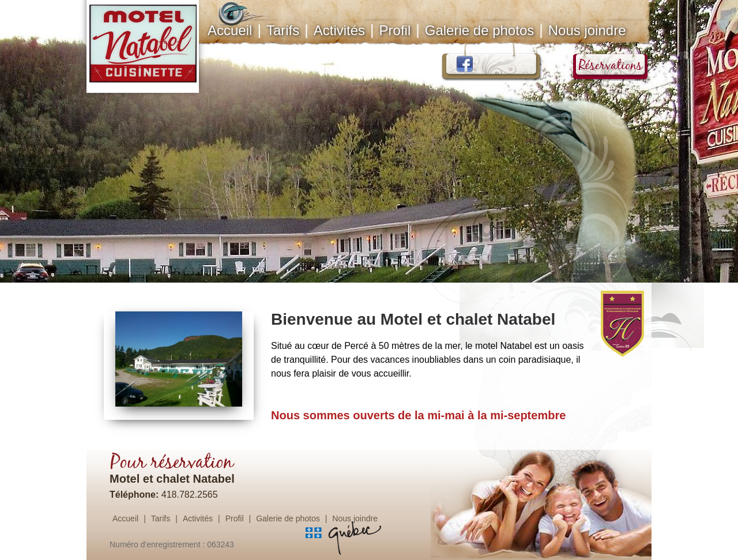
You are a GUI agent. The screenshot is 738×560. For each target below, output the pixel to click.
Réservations (615, 65)
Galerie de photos (479, 30)
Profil (395, 30)
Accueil (231, 29)
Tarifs (283, 30)
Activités (339, 30)
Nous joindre (587, 30)
